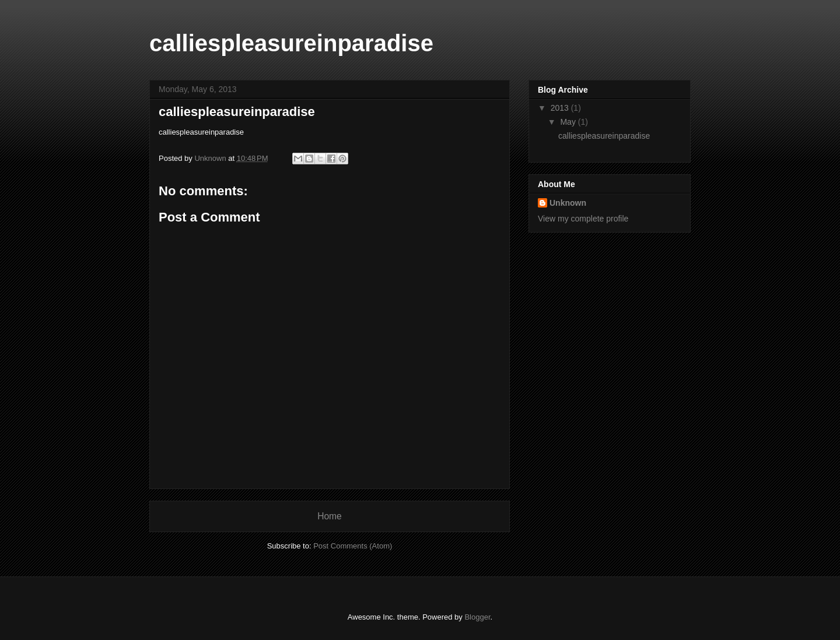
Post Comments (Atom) (353, 546)
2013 (561, 108)
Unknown (568, 203)
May (569, 122)
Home (330, 516)
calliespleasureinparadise (291, 43)
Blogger (477, 617)
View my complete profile (583, 219)
